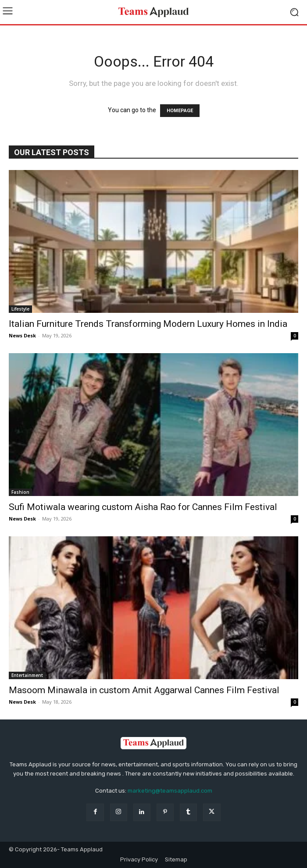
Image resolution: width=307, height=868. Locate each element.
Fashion (20, 492)
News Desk (22, 335)
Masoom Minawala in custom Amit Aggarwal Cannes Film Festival (144, 690)
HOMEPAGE (180, 111)
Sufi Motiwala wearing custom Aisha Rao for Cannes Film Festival (143, 507)
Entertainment (27, 675)
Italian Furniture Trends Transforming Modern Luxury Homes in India (148, 324)
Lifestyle (20, 309)
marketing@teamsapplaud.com (170, 791)
